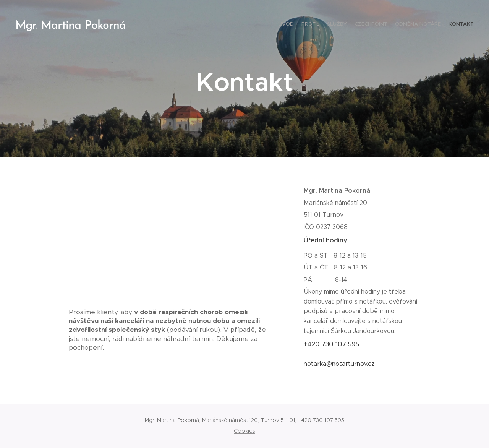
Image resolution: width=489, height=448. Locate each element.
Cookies (244, 431)
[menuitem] (436, 25)
